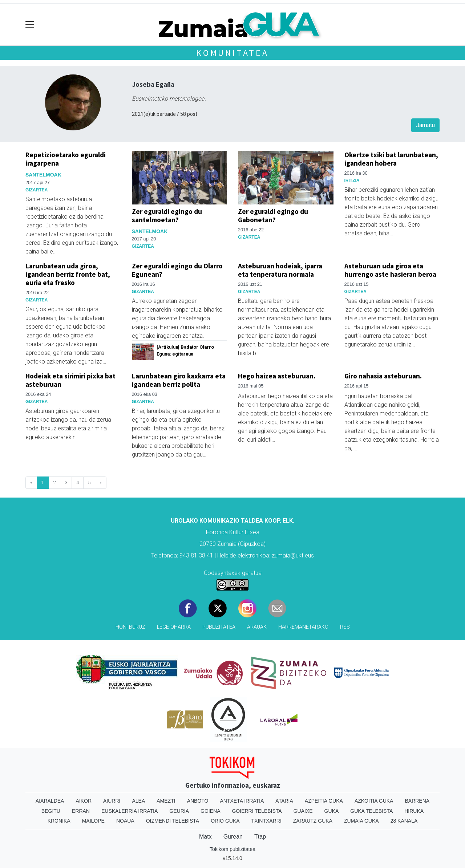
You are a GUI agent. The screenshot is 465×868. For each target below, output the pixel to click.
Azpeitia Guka (324, 801)
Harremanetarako (303, 627)
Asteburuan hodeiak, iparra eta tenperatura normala (280, 270)
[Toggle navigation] (30, 25)
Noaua (125, 821)
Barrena (417, 801)
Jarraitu (425, 125)
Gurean (233, 837)
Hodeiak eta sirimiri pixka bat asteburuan (70, 380)
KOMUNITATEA (232, 53)
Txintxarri (266, 821)
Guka (332, 811)
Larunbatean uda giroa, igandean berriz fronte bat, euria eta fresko (68, 274)
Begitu (51, 811)
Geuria (179, 811)
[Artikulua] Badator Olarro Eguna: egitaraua (185, 350)
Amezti (166, 801)
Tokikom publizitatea (232, 849)
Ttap (260, 837)
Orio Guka (225, 821)
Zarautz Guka (313, 821)
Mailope (93, 821)
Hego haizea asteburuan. (277, 376)
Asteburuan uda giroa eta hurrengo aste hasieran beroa (390, 270)
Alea (138, 801)
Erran (81, 811)
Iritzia (352, 181)
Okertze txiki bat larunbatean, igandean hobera (391, 159)
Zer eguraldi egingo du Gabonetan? (273, 216)
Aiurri (112, 801)
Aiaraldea (50, 801)
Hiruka (414, 811)
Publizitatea (219, 627)
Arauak (257, 627)
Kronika (59, 821)
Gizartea (37, 190)
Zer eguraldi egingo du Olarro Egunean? (177, 270)
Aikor (84, 801)
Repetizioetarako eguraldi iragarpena (66, 159)
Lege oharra (174, 627)
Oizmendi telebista (173, 821)
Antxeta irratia (242, 801)
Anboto (198, 801)
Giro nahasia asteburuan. (383, 376)
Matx (205, 837)
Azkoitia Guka (374, 801)
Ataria (284, 801)
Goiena (210, 811)
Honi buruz (130, 627)
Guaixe (303, 811)
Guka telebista (371, 811)
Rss (345, 627)
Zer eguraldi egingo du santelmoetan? (167, 216)
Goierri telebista (257, 811)
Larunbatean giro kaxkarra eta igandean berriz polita (179, 380)
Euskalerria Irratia (130, 811)
